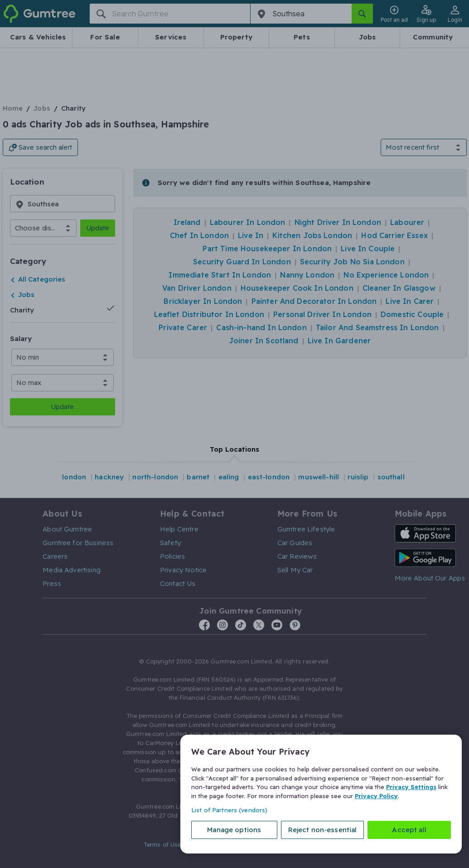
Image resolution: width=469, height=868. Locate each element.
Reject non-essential (323, 830)
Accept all (409, 830)
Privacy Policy (376, 795)
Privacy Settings (411, 787)
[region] (321, 794)
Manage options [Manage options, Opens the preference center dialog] (234, 830)
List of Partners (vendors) (229, 810)
